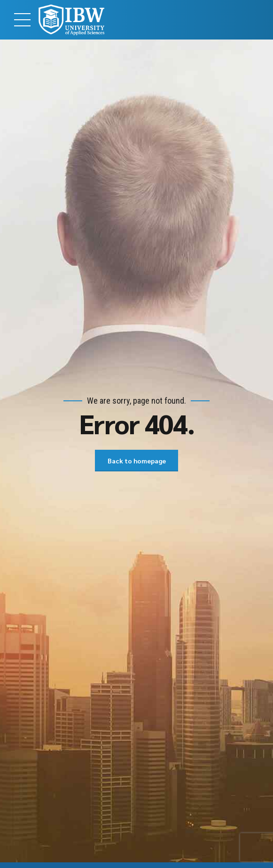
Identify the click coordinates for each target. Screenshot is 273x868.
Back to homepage (137, 461)
